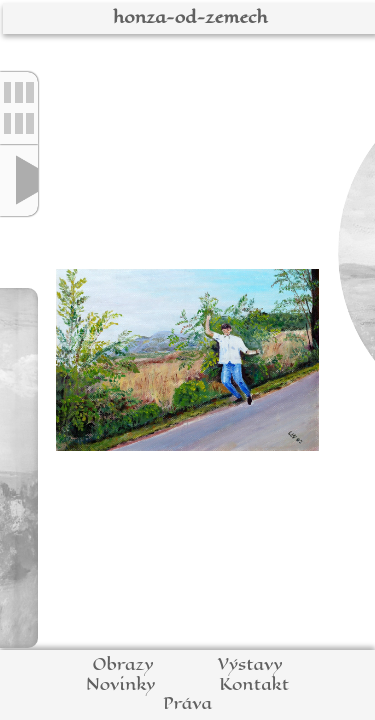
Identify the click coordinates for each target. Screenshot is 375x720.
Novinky (120, 684)
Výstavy (249, 664)
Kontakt (254, 684)
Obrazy (122, 664)
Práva (187, 703)
